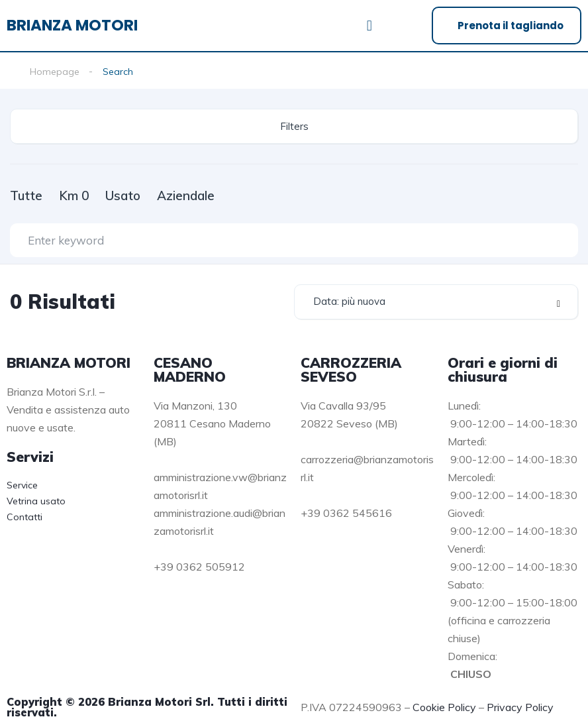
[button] (369, 26)
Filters (294, 126)
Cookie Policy (444, 707)
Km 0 (74, 195)
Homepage (55, 72)
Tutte (26, 195)
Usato (123, 195)
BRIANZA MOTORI (72, 25)
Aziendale (186, 195)
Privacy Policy (520, 707)
